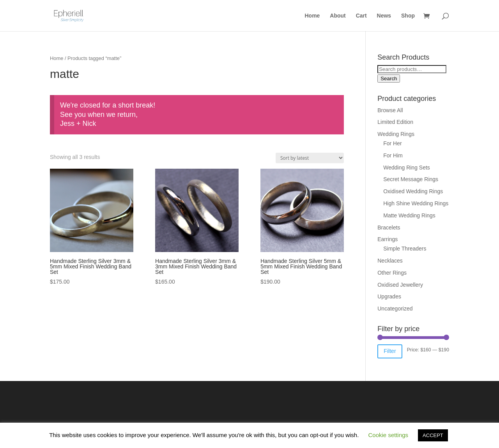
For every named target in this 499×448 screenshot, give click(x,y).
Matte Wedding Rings (409, 215)
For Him (393, 155)
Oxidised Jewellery (400, 285)
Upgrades (389, 296)
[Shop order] (310, 158)
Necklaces (390, 261)
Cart (361, 16)
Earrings (388, 239)
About (338, 16)
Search (389, 78)
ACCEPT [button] (433, 435)
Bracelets (389, 228)
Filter (390, 351)
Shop (408, 16)
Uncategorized (395, 309)
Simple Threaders (405, 249)
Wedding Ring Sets (407, 168)
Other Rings (392, 273)
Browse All (390, 110)
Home (312, 16)
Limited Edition (395, 122)
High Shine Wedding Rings (416, 203)
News (384, 16)
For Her (392, 143)
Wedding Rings (396, 134)
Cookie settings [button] (388, 435)
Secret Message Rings (411, 179)
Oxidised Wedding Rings (413, 191)
